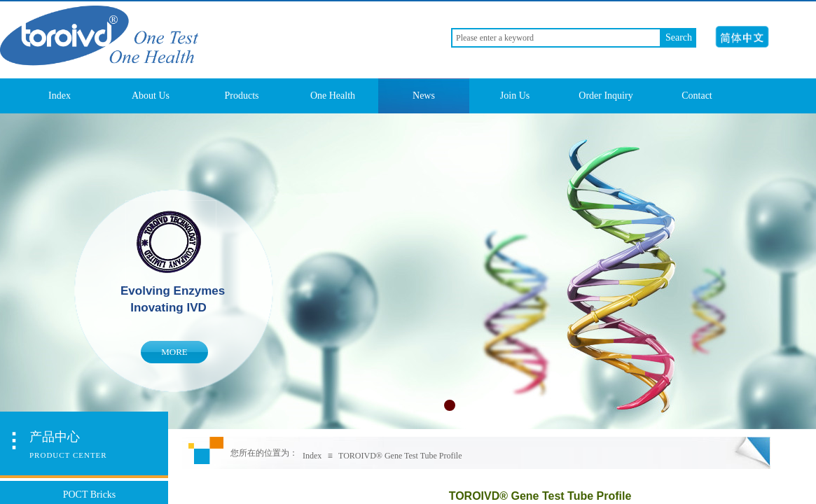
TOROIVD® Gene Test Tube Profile (400, 456)
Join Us (515, 96)
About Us (151, 96)
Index (60, 96)
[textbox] (556, 38)
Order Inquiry (606, 96)
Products (242, 96)
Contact (697, 96)
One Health (333, 96)
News (424, 96)
